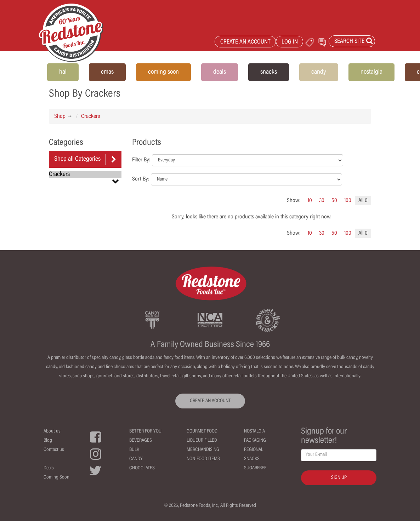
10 (310, 201)
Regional (254, 450)
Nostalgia (254, 431)
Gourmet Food (202, 431)
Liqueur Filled (202, 441)
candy (319, 72)
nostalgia (371, 72)
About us (52, 431)
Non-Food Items (203, 459)
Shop (60, 116)
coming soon (163, 72)
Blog (48, 441)
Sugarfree (255, 468)
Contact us (54, 450)
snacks (269, 72)
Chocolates (142, 468)
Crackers (90, 116)
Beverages (141, 441)
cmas (107, 72)
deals (220, 72)
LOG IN (290, 42)
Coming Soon (56, 477)
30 (322, 201)
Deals (49, 468)
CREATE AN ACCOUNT (245, 42)
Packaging (255, 441)
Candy (136, 459)
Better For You (145, 431)
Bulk (134, 450)
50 (334, 201)
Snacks (252, 459)
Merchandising (203, 450)
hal (63, 72)
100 (348, 201)
